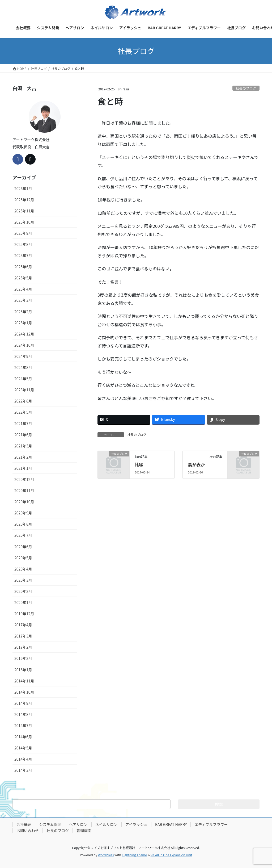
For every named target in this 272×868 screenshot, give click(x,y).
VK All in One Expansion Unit (171, 855)
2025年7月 (23, 255)
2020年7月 (23, 535)
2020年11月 (24, 490)
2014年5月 (23, 748)
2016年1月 (23, 670)
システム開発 (50, 824)
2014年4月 (23, 759)
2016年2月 (23, 658)
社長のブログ (246, 88)
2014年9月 (23, 703)
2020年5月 (23, 558)
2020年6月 (23, 547)
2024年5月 (23, 379)
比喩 (139, 464)
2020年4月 (23, 569)
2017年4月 (23, 625)
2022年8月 (23, 401)
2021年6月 (23, 435)
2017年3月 (23, 636)
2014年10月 (24, 692)
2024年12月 (24, 334)
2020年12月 (24, 479)
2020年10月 (24, 502)
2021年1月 (23, 468)
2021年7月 (23, 423)
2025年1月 (23, 323)
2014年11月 (24, 681)
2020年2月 (23, 591)
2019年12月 (24, 614)
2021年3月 (23, 446)
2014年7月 (23, 726)
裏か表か (196, 464)
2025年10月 (24, 222)
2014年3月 (23, 770)
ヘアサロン (78, 824)
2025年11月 (24, 211)
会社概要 (24, 824)
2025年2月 (23, 312)
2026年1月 (23, 188)
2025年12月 (24, 200)
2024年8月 (23, 367)
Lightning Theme (134, 855)
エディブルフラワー (211, 824)
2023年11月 (24, 390)
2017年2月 (23, 647)
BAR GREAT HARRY (171, 824)
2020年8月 (23, 524)
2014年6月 (23, 737)
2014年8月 (23, 714)
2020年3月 (23, 580)
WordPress (106, 855)
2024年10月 (24, 345)
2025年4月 (23, 289)
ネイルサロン (107, 824)
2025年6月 (23, 267)
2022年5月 (23, 412)
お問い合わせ (28, 831)
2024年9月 (23, 356)
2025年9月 (23, 233)
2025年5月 (23, 278)
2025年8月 (23, 244)
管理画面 (84, 831)
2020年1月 (23, 602)
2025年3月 (23, 300)
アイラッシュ (136, 824)
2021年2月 (23, 457)
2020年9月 (23, 513)
